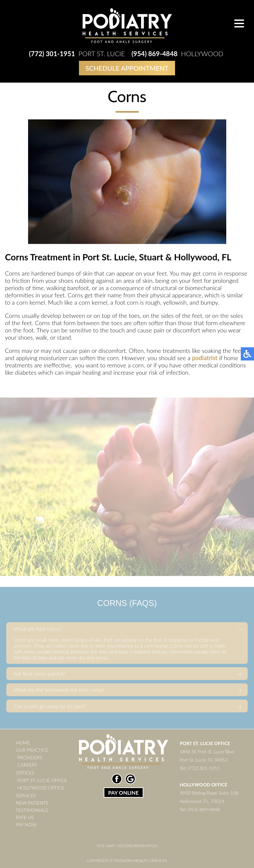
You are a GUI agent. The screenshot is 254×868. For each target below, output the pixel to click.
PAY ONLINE (123, 793)
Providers (30, 757)
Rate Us (25, 817)
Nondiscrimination (137, 846)
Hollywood (177, 54)
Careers (27, 765)
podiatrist (205, 358)
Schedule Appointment (127, 68)
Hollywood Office (41, 788)
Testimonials (32, 810)
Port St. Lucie (77, 54)
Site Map (105, 846)
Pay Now (26, 825)
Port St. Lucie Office (42, 780)
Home (23, 743)
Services (26, 795)
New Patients (32, 803)
